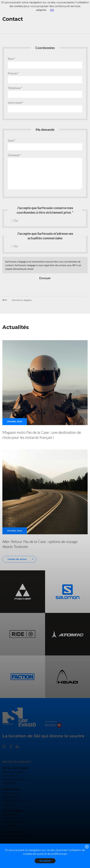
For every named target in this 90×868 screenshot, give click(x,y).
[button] (87, 847)
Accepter (45, 861)
